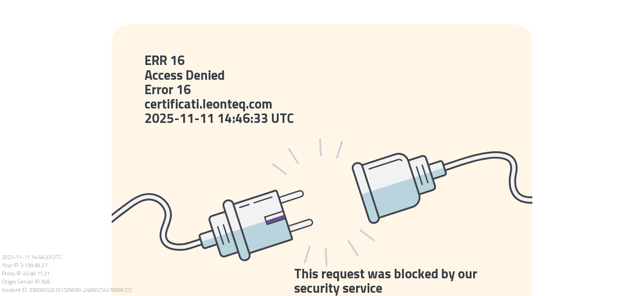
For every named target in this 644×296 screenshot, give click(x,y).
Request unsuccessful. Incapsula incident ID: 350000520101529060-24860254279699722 (322, 148)
